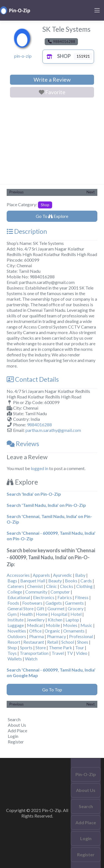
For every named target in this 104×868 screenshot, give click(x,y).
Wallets (15, 659)
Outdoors (17, 636)
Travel (58, 653)
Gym (12, 614)
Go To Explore (52, 216)
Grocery (76, 608)
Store (41, 647)
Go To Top (52, 690)
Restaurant (34, 642)
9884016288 (39, 425)
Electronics (44, 597)
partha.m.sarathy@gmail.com (53, 430)
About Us (17, 725)
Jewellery (36, 620)
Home (42, 614)
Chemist (35, 586)
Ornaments (74, 631)
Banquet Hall (33, 581)
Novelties (17, 631)
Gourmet (56, 608)
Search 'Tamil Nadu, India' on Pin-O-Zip (46, 505)
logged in (40, 468)
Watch (31, 659)
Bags (12, 581)
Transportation (34, 653)
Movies (70, 625)
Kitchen (55, 620)
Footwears (32, 603)
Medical (35, 625)
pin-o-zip (23, 56)
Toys (12, 653)
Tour (80, 647)
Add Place (17, 730)
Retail (53, 642)
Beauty (55, 581)
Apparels (41, 575)
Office (35, 631)
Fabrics (65, 597)
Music (86, 625)
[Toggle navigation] (97, 10)
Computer (60, 592)
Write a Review (52, 80)
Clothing (84, 586)
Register (16, 742)
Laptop (72, 620)
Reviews (23, 444)
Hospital (59, 614)
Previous (17, 192)
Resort (14, 642)
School (68, 642)
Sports (26, 647)
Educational (19, 597)
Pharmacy (56, 636)
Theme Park (60, 647)
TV (70, 653)
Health (26, 614)
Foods (13, 603)
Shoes (83, 642)
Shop (57, 56)
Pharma (36, 636)
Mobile (53, 625)
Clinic (51, 586)
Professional (81, 636)
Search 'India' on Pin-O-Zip (34, 494)
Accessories (18, 575)
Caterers (16, 586)
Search (14, 719)
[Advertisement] (52, 142)
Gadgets (54, 603)
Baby (80, 575)
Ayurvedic (63, 575)
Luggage (16, 625)
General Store (21, 608)
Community (36, 592)
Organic (52, 631)
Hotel (76, 614)
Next (91, 192)
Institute (16, 620)
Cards (86, 581)
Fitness (82, 597)
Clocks (67, 586)
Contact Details (33, 379)
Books (71, 581)
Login (13, 736)
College (15, 592)
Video (82, 653)
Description (27, 231)
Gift (40, 608)
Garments (74, 603)
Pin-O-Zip (86, 774)
